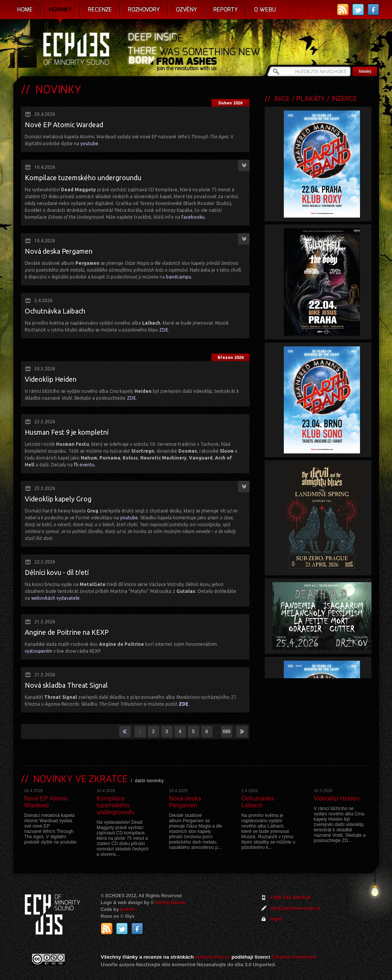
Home (25, 10)
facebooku (193, 217)
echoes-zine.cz (213, 957)
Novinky (60, 10)
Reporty (226, 10)
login (276, 919)
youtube (89, 143)
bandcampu (179, 277)
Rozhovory (144, 10)
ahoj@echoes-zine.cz (295, 908)
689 (226, 732)
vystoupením (38, 651)
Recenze (100, 10)
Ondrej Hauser (171, 903)
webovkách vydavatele (55, 598)
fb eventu (84, 465)
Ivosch (127, 910)
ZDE (164, 330)
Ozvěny (187, 10)
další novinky (149, 781)
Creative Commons (294, 957)
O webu (265, 10)
